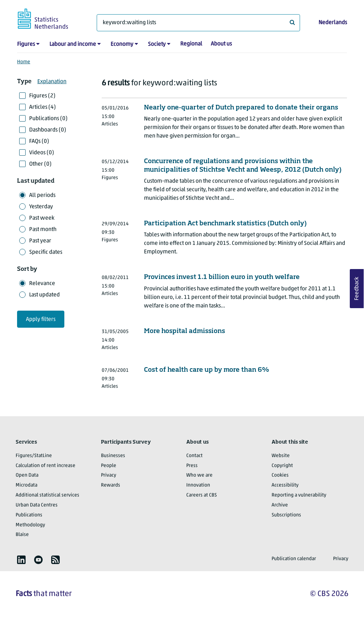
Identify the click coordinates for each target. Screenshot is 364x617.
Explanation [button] (52, 82)
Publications (29, 515)
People (109, 466)
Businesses (113, 456)
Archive (280, 505)
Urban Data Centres (37, 505)
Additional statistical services (47, 495)
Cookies (280, 475)
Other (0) (40, 164)
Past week (42, 218)
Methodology (30, 525)
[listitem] (21, 560)
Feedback (357, 289)
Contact (194, 456)
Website (281, 456)
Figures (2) (42, 96)
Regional (191, 44)
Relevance (42, 284)
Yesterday (41, 207)
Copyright (282, 466)
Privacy (109, 475)
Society (157, 44)
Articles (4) (42, 107)
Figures (26, 44)
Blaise (22, 535)
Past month (43, 230)
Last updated (44, 295)
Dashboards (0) (48, 130)
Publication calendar (294, 559)
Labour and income (73, 44)
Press (192, 466)
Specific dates (46, 252)
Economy (122, 44)
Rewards (111, 485)
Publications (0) (48, 119)
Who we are (199, 475)
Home (24, 62)
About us (221, 44)
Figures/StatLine (34, 456)
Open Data (27, 475)
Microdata (26, 485)
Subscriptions (286, 515)
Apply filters (41, 320)
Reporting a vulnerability (299, 495)
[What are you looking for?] (198, 23)
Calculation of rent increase (45, 466)
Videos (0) (42, 153)
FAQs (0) (39, 141)
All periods (42, 195)
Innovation (198, 485)
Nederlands (333, 23)
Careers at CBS (202, 495)
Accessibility (285, 485)
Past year (40, 241)
